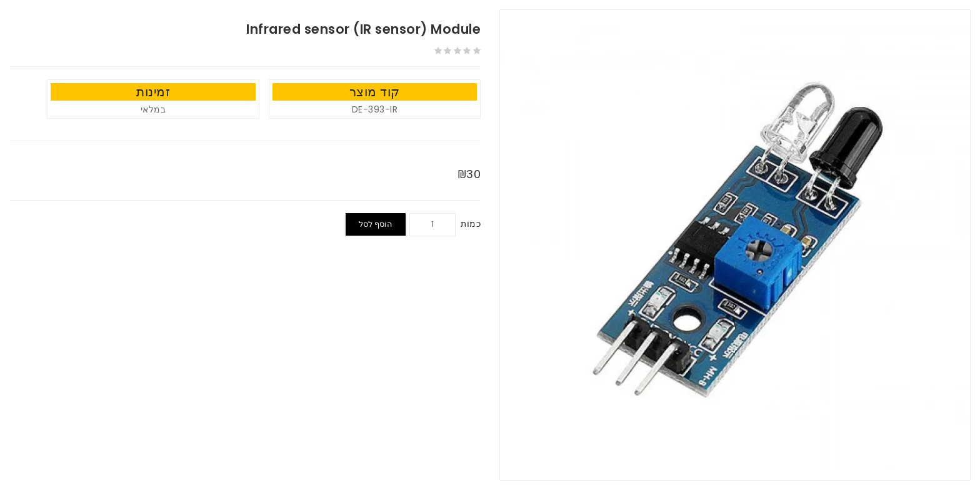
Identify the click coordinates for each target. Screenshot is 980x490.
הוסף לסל (376, 224)
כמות (471, 224)
